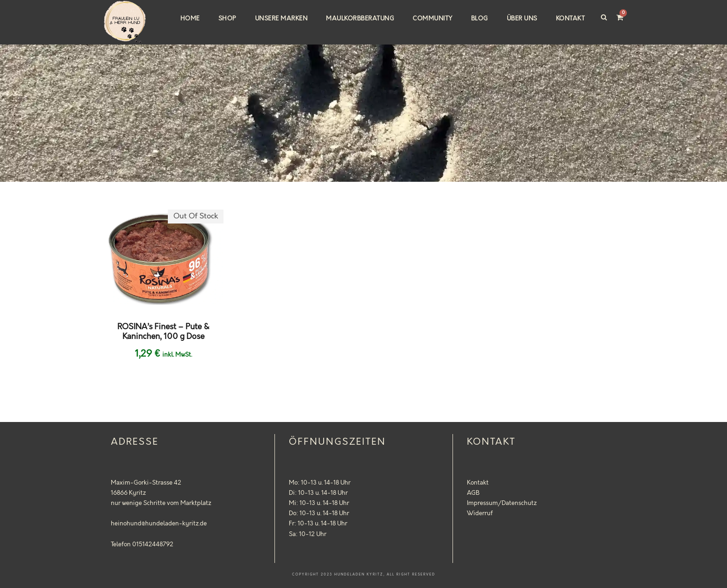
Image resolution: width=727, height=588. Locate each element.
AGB (473, 493)
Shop (227, 19)
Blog (480, 19)
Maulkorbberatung (360, 19)
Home (190, 19)
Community (433, 19)
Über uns (522, 19)
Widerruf (480, 513)
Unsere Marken (281, 19)
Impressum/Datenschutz (502, 503)
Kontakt (571, 19)
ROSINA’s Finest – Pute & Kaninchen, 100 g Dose (163, 332)
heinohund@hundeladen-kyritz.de (159, 524)
